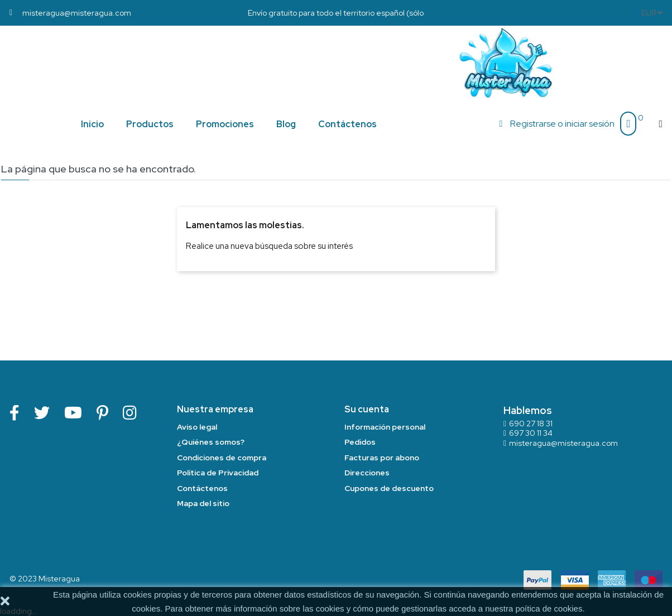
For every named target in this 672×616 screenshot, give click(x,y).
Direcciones (367, 473)
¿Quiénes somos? (211, 442)
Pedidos (360, 442)
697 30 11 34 (531, 433)
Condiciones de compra (222, 458)
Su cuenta (367, 409)
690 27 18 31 (531, 423)
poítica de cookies (549, 608)
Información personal (385, 427)
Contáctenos (202, 488)
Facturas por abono (382, 458)
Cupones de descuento (389, 488)
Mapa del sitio (203, 503)
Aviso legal (197, 427)
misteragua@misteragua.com (563, 443)
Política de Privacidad (218, 473)
